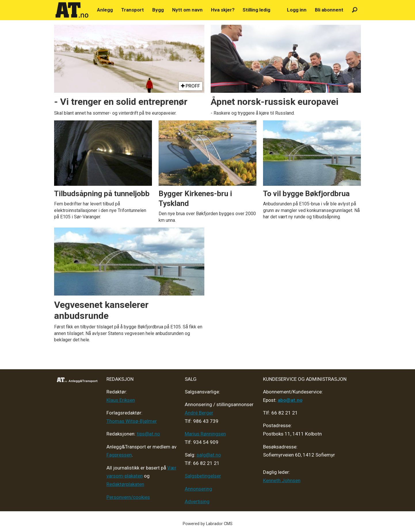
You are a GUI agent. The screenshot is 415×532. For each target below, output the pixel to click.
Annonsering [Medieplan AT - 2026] (198, 489)
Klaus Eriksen (121, 400)
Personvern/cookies (128, 497)
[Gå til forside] (72, 10)
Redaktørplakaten (125, 484)
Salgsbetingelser (203, 476)
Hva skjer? (223, 10)
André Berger (199, 413)
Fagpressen (119, 455)
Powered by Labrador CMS (208, 524)
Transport (133, 10)
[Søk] (355, 10)
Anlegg (105, 10)
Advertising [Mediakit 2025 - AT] (197, 501)
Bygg (158, 10)
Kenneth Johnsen (282, 480)
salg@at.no (209, 455)
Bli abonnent (329, 10)
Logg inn (297, 10)
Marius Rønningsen (205, 434)
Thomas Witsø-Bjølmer (132, 421)
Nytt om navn (187, 10)
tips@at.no (148, 434)
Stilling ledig (256, 10)
